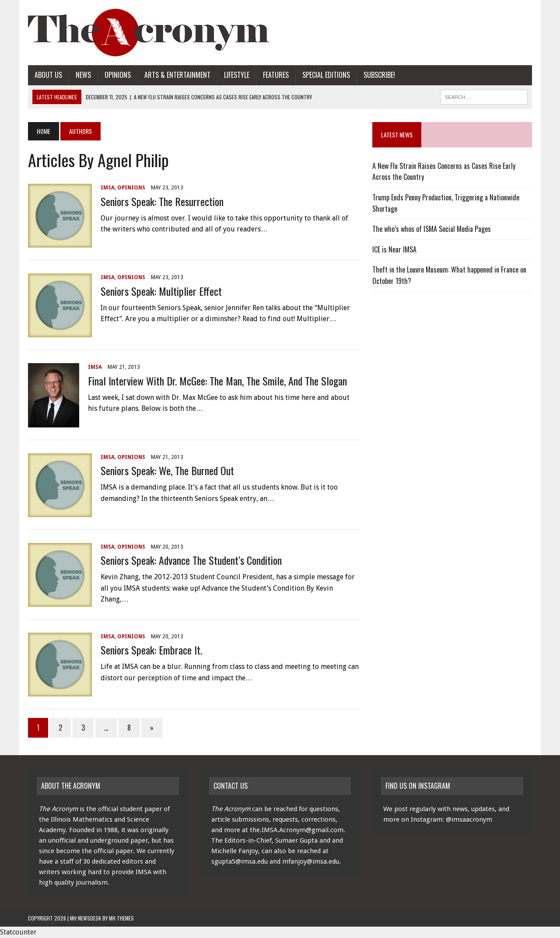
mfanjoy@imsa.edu (311, 861)
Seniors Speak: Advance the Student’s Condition (191, 560)
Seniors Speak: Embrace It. (151, 650)
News (83, 75)
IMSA (108, 188)
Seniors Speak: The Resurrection (162, 201)
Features (276, 75)
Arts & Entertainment (177, 75)
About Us (48, 75)
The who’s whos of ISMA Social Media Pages (432, 229)
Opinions (118, 75)
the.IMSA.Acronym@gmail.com (297, 830)
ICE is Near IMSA (394, 249)
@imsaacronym (469, 819)
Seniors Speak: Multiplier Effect (161, 291)
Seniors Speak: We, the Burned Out (167, 470)
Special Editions (326, 75)
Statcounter (18, 932)
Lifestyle (237, 75)
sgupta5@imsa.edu (240, 861)
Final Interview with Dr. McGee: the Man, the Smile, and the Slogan (217, 381)
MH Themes (121, 918)
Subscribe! (379, 75)
